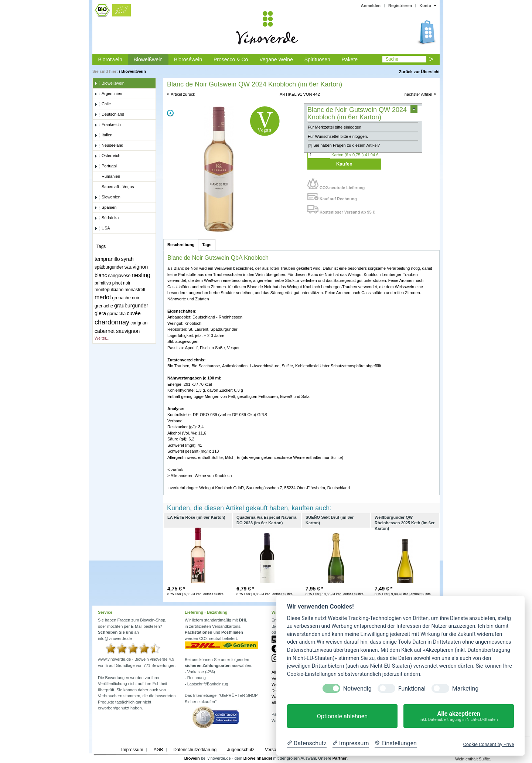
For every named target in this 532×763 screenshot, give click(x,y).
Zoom (170, 113)
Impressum (132, 750)
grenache (104, 306)
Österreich (108, 156)
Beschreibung (181, 245)
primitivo (103, 283)
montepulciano (109, 290)
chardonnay (112, 322)
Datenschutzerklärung (195, 750)
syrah (127, 259)
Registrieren (400, 6)
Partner (340, 758)
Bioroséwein (188, 59)
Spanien (105, 208)
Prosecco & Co (231, 59)
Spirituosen (317, 59)
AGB (158, 750)
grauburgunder (131, 306)
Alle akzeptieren (459, 716)
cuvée (134, 313)
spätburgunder (109, 267)
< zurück (175, 470)
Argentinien (108, 94)
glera (100, 313)
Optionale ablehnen (342, 716)
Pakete (350, 59)
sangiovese (120, 276)
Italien (103, 135)
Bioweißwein (148, 59)
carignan (139, 323)
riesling (141, 275)
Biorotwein (110, 59)
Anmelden (371, 6)
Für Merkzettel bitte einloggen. (335, 127)
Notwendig (357, 689)
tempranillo (107, 259)
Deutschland (109, 115)
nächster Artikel (418, 94)
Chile (103, 104)
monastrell (135, 290)
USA (102, 228)
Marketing (465, 689)
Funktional (412, 689)
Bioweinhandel (258, 758)
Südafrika (107, 218)
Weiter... (102, 338)
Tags (207, 245)
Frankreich (108, 125)
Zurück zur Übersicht (419, 72)
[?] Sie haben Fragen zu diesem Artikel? (344, 145)
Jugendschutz (241, 750)
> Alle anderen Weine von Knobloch (199, 476)
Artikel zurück (183, 94)
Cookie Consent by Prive (488, 744)
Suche (392, 59)
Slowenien (108, 197)
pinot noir (121, 283)
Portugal (106, 166)
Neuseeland (109, 146)
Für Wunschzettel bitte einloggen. (338, 136)
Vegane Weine (276, 59)
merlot (103, 297)
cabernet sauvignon (117, 331)
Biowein (192, 758)
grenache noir (126, 298)
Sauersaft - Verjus (114, 187)
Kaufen (344, 164)
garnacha (116, 314)
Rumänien (107, 177)
